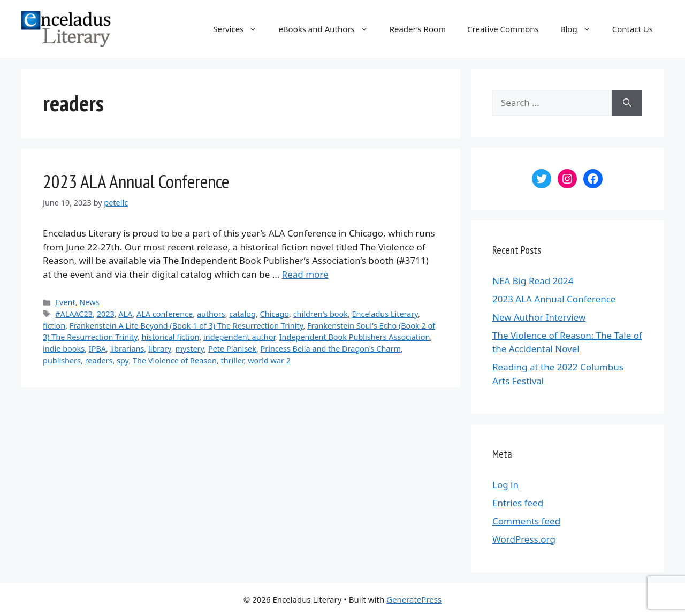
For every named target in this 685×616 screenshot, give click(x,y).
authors (211, 314)
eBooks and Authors (328, 29)
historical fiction (170, 337)
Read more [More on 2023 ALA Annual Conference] (305, 274)
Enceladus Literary (385, 314)
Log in (505, 485)
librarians (127, 349)
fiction (54, 326)
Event (65, 302)
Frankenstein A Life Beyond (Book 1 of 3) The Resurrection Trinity (187, 326)
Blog (581, 29)
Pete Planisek (232, 349)
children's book (321, 314)
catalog (242, 314)
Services (240, 29)
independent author (239, 337)
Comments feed (526, 521)
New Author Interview (539, 317)
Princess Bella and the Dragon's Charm (331, 349)
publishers (62, 360)
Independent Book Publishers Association (355, 337)
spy (123, 360)
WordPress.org (524, 539)
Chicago (275, 314)
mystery (189, 349)
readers (99, 360)
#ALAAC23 (74, 314)
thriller (232, 360)
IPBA (97, 349)
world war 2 (269, 360)
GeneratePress (414, 599)
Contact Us (633, 29)
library (160, 349)
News (89, 302)
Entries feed (518, 503)
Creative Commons (503, 29)
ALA (125, 314)
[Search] (627, 103)
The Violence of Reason (175, 360)
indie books (64, 349)
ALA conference (165, 314)
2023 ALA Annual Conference (136, 181)
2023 (106, 314)
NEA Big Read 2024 (533, 281)
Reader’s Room (418, 29)
